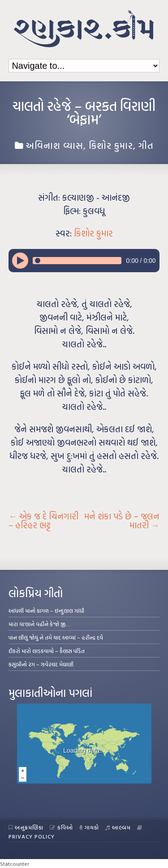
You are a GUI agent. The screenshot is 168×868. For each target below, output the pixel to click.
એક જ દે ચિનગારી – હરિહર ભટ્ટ (43, 521)
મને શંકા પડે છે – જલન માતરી (122, 521)
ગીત (146, 145)
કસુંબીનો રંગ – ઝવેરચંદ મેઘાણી (41, 664)
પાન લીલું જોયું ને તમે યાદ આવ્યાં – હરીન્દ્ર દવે (56, 637)
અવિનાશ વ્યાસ (54, 145)
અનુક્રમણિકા (26, 827)
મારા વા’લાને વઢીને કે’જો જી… (40, 624)
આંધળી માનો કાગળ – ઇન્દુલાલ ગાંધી (46, 611)
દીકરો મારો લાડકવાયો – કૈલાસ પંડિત (47, 651)
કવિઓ (61, 827)
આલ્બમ (118, 827)
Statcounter (15, 864)
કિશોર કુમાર (111, 145)
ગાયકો (89, 827)
